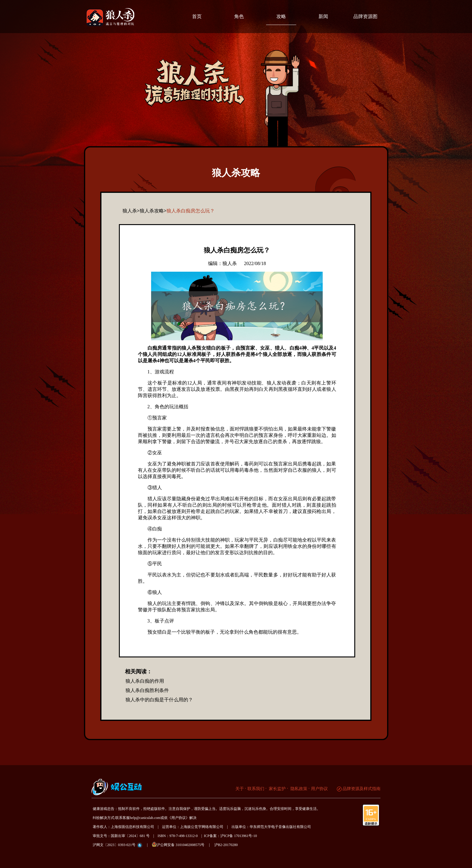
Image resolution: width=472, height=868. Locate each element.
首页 (197, 16)
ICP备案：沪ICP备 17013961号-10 (230, 836)
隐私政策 (298, 789)
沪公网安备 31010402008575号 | (183, 844)
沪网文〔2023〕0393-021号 (114, 845)
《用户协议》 (179, 818)
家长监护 (277, 789)
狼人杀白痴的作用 (145, 681)
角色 (239, 16)
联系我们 (256, 789)
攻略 (281, 16)
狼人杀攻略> (153, 211)
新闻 (323, 16)
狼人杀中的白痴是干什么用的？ (159, 700)
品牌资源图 (365, 16)
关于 (240, 789)
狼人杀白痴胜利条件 (147, 690)
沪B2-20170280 (226, 845)
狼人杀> (131, 211)
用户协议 (319, 789)
